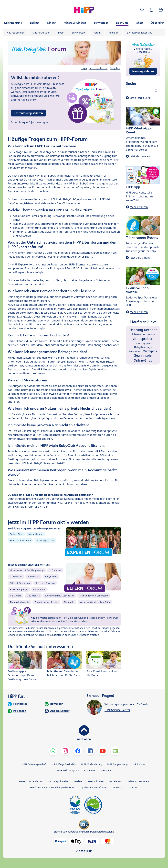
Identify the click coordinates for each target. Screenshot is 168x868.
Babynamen (51, 577)
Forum (97, 33)
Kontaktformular (49, 451)
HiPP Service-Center (117, 710)
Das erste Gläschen (45, 583)
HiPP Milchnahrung (92, 764)
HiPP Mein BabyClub (68, 770)
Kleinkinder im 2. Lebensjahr (60, 596)
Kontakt (133, 787)
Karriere (78, 781)
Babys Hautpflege (19, 589)
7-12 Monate (33, 596)
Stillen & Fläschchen (20, 583)
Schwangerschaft (45, 540)
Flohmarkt (69, 232)
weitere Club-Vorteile (60, 203)
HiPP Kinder (139, 764)
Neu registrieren (16, 33)
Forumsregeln (84, 358)
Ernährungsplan (143, 343)
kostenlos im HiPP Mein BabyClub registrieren (72, 618)
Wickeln (151, 335)
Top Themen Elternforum (93, 787)
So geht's (115, 68)
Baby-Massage (143, 347)
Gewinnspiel (143, 355)
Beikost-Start (16, 534)
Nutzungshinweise (58, 781)
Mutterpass (150, 351)
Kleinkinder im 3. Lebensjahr (94, 596)
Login (61, 33)
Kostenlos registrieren (28, 113)
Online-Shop (143, 360)
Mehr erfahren (139, 207)
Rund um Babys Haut (20, 540)
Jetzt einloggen (40, 122)
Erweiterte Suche (140, 98)
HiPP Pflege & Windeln (64, 764)
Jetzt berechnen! (140, 258)
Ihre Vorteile (79, 33)
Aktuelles (114, 33)
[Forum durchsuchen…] (143, 91)
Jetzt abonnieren (140, 156)
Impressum (118, 787)
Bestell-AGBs (116, 781)
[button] (142, 10)
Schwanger (138, 334)
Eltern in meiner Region (46, 602)
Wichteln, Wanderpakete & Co (95, 602)
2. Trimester (16, 577)
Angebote (89, 770)
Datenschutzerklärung (31, 781)
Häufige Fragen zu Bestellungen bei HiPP (52, 787)
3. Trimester (34, 577)
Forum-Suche (35, 280)
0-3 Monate (39, 589)
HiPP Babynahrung (117, 764)
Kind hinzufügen (41, 33)
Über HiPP (105, 770)
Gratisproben (143, 339)
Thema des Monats (19, 602)
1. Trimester (55, 570)
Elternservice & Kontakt (139, 33)
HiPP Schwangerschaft (34, 764)
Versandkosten (95, 781)
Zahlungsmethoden (138, 781)
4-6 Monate (16, 596)
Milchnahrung (35, 534)
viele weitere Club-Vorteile (66, 621)
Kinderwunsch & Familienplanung (27, 570)
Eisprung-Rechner (143, 330)
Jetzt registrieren (99, 68)
